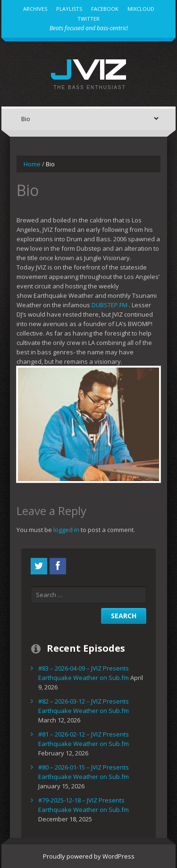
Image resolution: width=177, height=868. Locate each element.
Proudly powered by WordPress (89, 856)
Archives (35, 9)
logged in (66, 530)
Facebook (105, 9)
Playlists (69, 9)
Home (32, 164)
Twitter (88, 19)
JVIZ (88, 69)
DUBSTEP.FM (110, 305)
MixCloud (141, 9)
